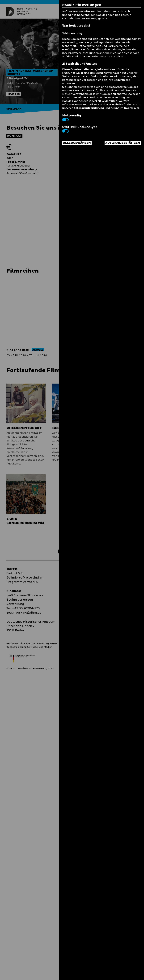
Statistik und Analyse (80, 129)
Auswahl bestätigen (123, 143)
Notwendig (72, 117)
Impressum (132, 108)
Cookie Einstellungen (82, 5)
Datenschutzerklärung (89, 108)
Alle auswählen (77, 143)
